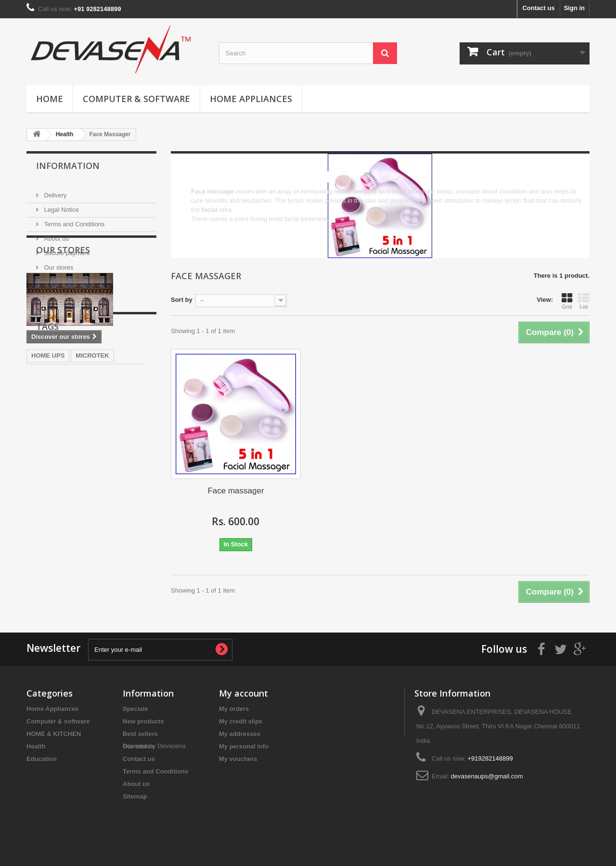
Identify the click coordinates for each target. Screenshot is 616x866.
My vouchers (238, 759)
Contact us (538, 8)
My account (244, 693)
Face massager (236, 491)
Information (68, 166)
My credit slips (241, 721)
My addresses (240, 734)
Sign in (574, 8)
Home (50, 99)
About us (56, 235)
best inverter (50, 480)
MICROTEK (92, 451)
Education (42, 759)
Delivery (55, 191)
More (198, 228)
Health (36, 746)
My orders (234, 709)
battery (118, 495)
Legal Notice (61, 206)
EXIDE (89, 480)
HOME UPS (48, 451)
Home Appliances (251, 99)
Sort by (182, 300)
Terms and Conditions (73, 220)
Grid (567, 301)
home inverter (52, 495)
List (584, 301)
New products (143, 721)
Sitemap (135, 796)
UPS (90, 495)
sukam (128, 466)
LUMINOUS (91, 466)
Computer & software (136, 99)
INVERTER (47, 466)
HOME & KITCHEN (54, 734)
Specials (135, 709)
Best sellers (140, 734)
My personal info (244, 746)
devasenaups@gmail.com (487, 776)
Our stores (58, 264)
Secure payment (66, 249)
